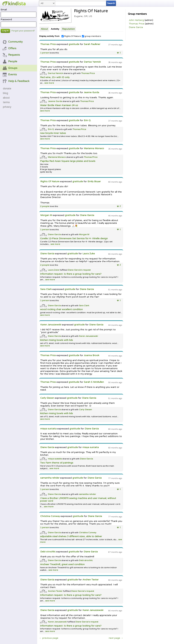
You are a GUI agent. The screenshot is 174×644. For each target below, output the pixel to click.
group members (91, 36)
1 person (45, 53)
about (6, 98)
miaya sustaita (48, 429)
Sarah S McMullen (94, 382)
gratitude (74, 44)
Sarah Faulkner (92, 44)
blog (5, 93)
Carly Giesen (47, 398)
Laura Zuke (89, 254)
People (10, 61)
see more (49, 83)
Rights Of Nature (71, 36)
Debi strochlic (48, 552)
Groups (10, 68)
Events (10, 74)
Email (18, 13)
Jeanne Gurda (91, 92)
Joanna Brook (92, 355)
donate (7, 89)
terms (6, 102)
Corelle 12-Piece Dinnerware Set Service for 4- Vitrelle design (74, 239)
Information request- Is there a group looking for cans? (71, 274)
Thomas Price (137, 24)
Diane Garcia (136, 27)
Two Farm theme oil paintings (57, 463)
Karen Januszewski (51, 325)
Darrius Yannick (92, 62)
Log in (5, 31)
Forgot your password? (23, 31)
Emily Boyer (94, 182)
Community (13, 42)
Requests (11, 55)
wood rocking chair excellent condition (61, 309)
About (44, 29)
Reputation (68, 29)
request (87, 270)
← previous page (49, 638)
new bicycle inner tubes (53, 133)
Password (18, 23)
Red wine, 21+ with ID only (55, 77)
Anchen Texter (90, 580)
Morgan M (46, 215)
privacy (7, 107)
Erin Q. (87, 120)
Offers (10, 48)
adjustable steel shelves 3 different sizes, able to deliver (71, 536)
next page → (116, 638)
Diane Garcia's (75, 270)
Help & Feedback (16, 81)
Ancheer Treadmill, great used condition (62, 564)
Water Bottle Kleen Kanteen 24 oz (59, 105)
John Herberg (136, 20)
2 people (45, 206)
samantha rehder (50, 478)
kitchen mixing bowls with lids (56, 340)
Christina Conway (50, 516)
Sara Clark (46, 289)
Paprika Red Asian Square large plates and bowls (68, 161)
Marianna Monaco (94, 148)
